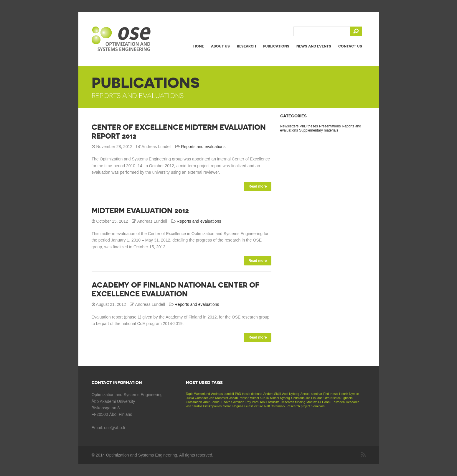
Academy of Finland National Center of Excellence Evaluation (176, 289)
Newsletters (289, 126)
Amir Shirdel (212, 402)
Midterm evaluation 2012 (140, 211)
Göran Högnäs (233, 406)
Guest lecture (254, 406)
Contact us (350, 46)
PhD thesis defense (248, 394)
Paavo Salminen (233, 402)
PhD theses (309, 126)
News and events (314, 46)
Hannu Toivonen (333, 402)
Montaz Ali (314, 402)
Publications (276, 46)
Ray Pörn (252, 402)
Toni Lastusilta (270, 402)
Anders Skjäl (272, 394)
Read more (258, 186)
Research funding (293, 402)
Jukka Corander (197, 398)
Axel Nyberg (291, 394)
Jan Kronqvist (219, 398)
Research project (298, 406)
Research (246, 46)
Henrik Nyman (349, 394)
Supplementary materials (319, 130)
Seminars (318, 406)
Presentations (330, 126)
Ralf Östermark (275, 406)
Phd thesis (331, 394)
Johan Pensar (239, 398)
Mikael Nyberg (280, 398)
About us (220, 46)
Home (199, 46)
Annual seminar (311, 394)
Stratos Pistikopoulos (207, 406)
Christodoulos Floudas (307, 398)
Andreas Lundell (223, 394)
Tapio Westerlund (198, 394)
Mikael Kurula (259, 398)
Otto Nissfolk (332, 398)
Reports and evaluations (203, 147)
